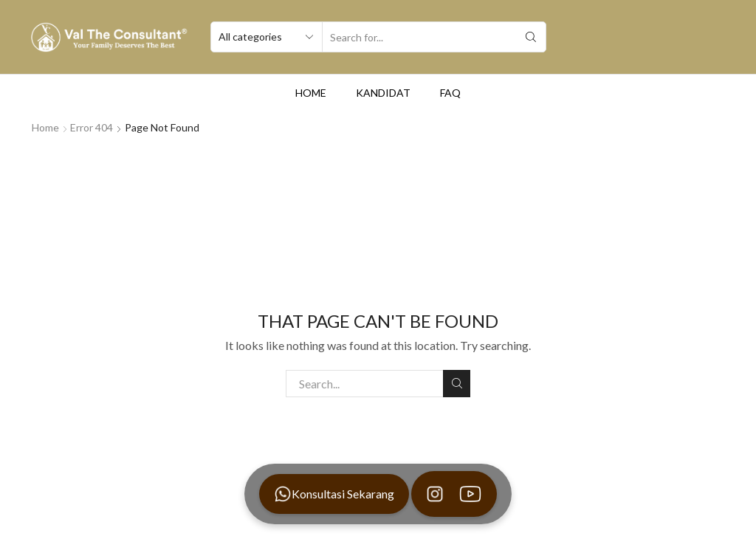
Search (457, 383)
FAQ (450, 93)
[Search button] (531, 37)
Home (311, 93)
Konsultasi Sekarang (334, 494)
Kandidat (383, 93)
